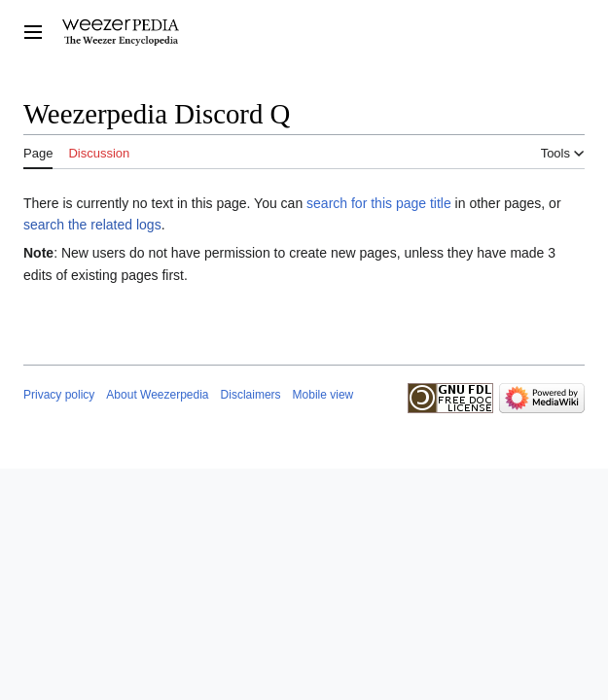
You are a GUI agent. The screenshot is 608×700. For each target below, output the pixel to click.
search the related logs (92, 225)
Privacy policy (59, 395)
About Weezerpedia (157, 395)
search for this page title (379, 203)
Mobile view (323, 395)
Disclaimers (251, 395)
